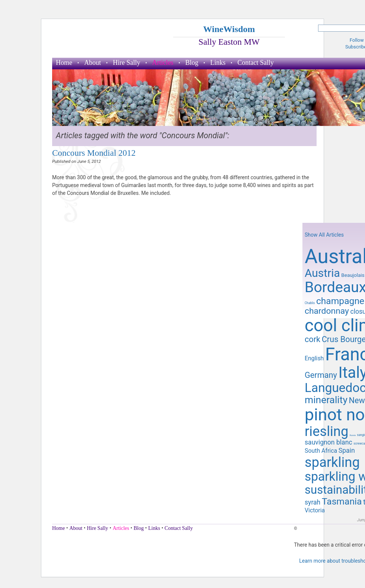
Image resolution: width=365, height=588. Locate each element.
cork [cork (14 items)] (312, 339)
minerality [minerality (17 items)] (326, 400)
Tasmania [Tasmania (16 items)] (342, 501)
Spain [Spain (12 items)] (347, 451)
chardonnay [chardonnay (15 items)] (327, 311)
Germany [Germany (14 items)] (321, 375)
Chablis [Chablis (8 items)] (310, 303)
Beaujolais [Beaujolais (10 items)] (353, 275)
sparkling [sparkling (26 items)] (332, 462)
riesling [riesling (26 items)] (326, 431)
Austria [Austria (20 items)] (322, 273)
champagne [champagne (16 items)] (340, 301)
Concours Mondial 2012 (94, 153)
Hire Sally (127, 63)
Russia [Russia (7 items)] (353, 435)
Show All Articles (324, 235)
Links (218, 63)
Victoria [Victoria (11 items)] (315, 510)
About (93, 63)
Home (64, 63)
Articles (163, 63)
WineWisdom (229, 29)
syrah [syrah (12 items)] (312, 502)
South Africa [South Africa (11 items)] (321, 451)
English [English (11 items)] (314, 358)
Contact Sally (256, 63)
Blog (192, 63)
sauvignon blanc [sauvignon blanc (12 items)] (328, 442)
